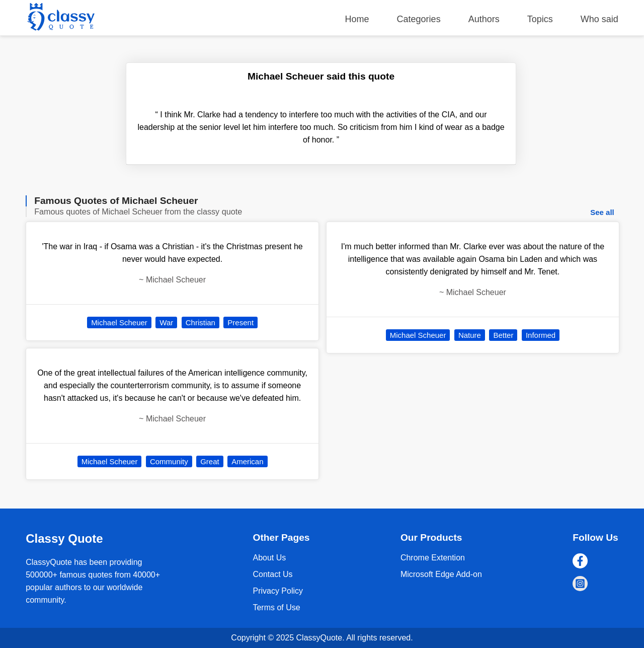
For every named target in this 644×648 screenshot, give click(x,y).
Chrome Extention (433, 558)
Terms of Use (276, 607)
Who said (599, 19)
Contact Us (272, 574)
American (247, 461)
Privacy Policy (278, 591)
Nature (470, 335)
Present (240, 322)
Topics (540, 19)
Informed (541, 335)
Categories (419, 19)
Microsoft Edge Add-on (441, 574)
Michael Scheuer (119, 322)
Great (210, 461)
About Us (269, 558)
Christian (200, 322)
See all (602, 212)
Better (503, 335)
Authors (484, 19)
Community (169, 461)
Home (357, 19)
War (166, 322)
